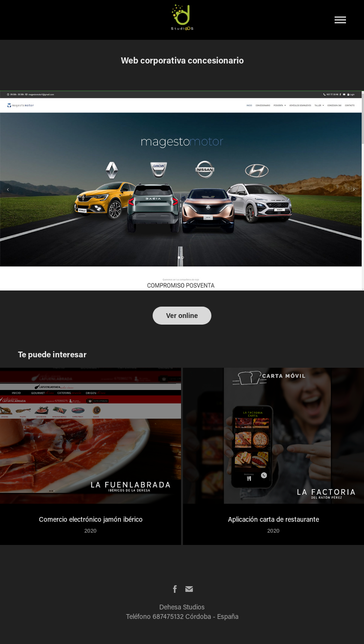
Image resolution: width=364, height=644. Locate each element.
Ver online (182, 316)
